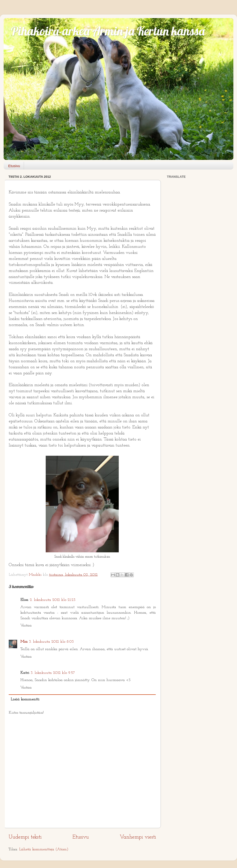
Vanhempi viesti (138, 837)
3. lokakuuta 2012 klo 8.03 (51, 642)
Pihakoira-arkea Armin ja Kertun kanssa (108, 31)
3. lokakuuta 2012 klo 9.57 (53, 673)
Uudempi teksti (25, 837)
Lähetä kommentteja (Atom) (44, 849)
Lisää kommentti (25, 699)
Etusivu (14, 166)
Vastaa (26, 626)
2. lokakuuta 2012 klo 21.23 (53, 600)
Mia (24, 642)
